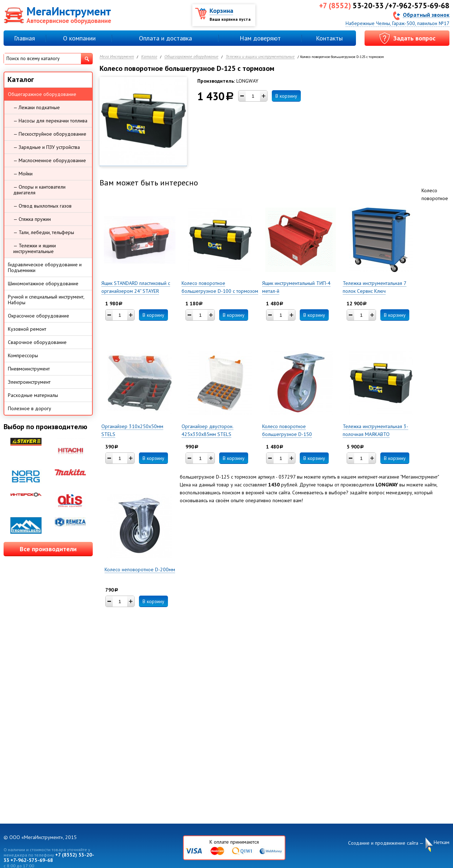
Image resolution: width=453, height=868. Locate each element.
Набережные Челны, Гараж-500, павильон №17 (397, 23)
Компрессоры (23, 355)
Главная (25, 38)
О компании (79, 38)
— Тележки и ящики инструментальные (35, 248)
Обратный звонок (426, 14)
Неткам (442, 842)
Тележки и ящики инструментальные (260, 57)
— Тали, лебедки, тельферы (44, 232)
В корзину (286, 96)
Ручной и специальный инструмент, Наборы (46, 300)
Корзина (221, 11)
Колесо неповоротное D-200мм (140, 569)
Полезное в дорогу (30, 408)
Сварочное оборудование (37, 342)
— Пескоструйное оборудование (50, 134)
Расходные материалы (33, 395)
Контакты (329, 38)
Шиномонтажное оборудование (43, 283)
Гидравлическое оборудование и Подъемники (45, 267)
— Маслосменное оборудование (50, 160)
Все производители (48, 549)
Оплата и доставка (165, 38)
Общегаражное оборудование (191, 57)
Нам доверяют (260, 38)
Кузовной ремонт (27, 329)
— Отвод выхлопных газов (42, 206)
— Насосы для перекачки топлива (50, 121)
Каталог (149, 57)
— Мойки (23, 174)
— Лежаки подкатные (37, 107)
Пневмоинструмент (29, 369)
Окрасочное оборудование (38, 316)
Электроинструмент (29, 382)
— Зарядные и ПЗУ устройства (47, 147)
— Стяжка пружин (32, 219)
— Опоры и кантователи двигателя (39, 190)
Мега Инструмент (117, 57)
